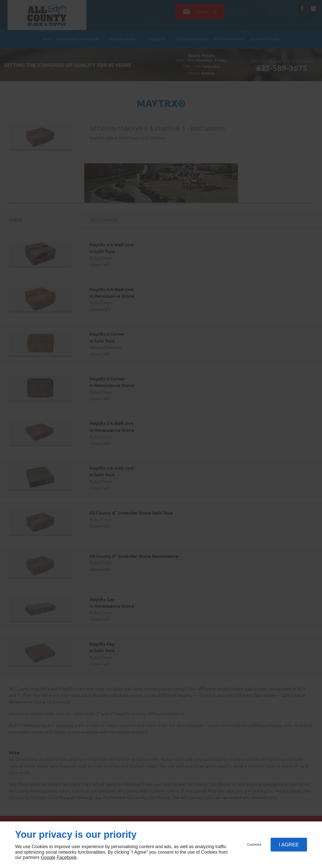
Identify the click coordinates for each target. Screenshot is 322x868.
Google (48, 857)
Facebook (67, 857)
